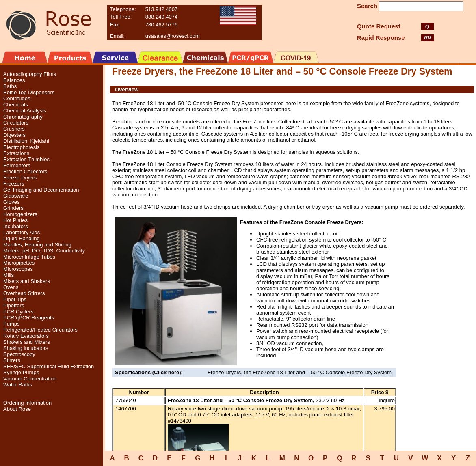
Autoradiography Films (30, 74)
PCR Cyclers (18, 312)
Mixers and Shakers (27, 281)
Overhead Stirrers (24, 293)
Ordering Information (27, 403)
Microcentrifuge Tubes (29, 257)
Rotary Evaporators (26, 336)
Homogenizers (20, 214)
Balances (14, 80)
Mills (9, 275)
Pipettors (14, 305)
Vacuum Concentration (30, 379)
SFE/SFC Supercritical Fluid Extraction (49, 366)
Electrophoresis (22, 147)
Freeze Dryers (20, 178)
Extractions (16, 153)
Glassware (16, 196)
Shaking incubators (26, 348)
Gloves (11, 202)
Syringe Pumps (21, 372)
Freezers (14, 184)
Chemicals (16, 105)
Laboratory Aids (22, 232)
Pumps (11, 324)
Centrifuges (17, 98)
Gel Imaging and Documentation (41, 190)
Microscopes (18, 269)
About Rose (17, 409)
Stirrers (12, 360)
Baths (10, 86)
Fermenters (17, 165)
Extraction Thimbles (26, 159)
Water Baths (18, 385)
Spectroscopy (19, 354)
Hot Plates (15, 220)
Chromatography (23, 117)
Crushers (14, 129)
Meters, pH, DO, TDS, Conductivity (44, 251)
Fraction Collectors (25, 172)
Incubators (16, 226)
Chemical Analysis (25, 111)
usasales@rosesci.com (173, 36)
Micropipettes (19, 263)
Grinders (13, 208)
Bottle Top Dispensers (29, 92)
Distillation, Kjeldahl (26, 141)
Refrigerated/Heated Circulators (40, 330)
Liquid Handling (22, 238)
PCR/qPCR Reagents (29, 318)
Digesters (14, 135)
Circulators (16, 123)
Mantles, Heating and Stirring (37, 245)
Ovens (11, 287)
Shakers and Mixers (27, 342)
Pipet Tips (15, 299)
